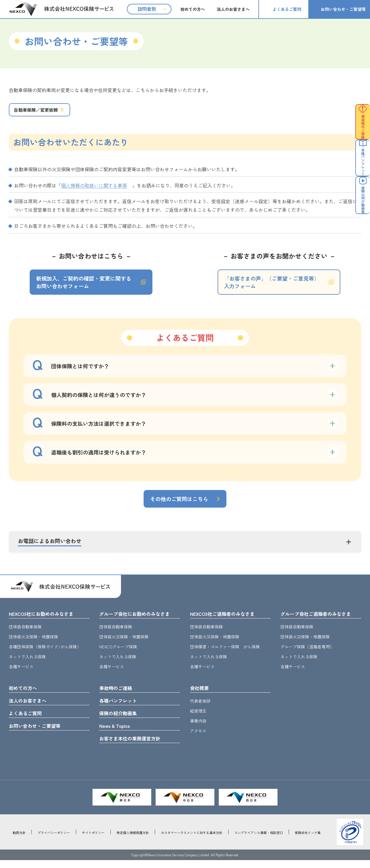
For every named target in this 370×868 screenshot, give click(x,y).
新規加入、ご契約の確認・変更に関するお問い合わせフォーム (84, 286)
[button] (185, 546)
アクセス (198, 736)
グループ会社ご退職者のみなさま (320, 618)
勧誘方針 (19, 840)
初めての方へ (193, 9)
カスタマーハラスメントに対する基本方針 (192, 840)
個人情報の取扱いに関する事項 (94, 190)
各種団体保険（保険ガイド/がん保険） (45, 652)
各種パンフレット (120, 706)
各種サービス (21, 672)
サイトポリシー (93, 840)
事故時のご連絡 (118, 693)
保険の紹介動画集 (120, 720)
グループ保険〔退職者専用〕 (307, 652)
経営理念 (198, 716)
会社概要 (201, 693)
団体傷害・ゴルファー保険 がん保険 (225, 652)
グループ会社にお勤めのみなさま (139, 618)
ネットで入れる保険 (27, 662)
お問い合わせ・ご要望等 (343, 9)
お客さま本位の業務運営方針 (134, 746)
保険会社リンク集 (308, 840)
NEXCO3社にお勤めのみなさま (45, 618)
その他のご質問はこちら (179, 503)
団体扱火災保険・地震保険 (33, 642)
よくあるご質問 (287, 9)
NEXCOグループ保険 (118, 652)
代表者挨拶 (200, 706)
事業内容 (198, 726)
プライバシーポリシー (54, 840)
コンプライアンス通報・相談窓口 (259, 840)
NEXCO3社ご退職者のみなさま (226, 618)
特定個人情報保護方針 (133, 840)
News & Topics (117, 733)
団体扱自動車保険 (25, 632)
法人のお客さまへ (233, 9)
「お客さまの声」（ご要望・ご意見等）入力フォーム (272, 286)
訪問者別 (147, 9)
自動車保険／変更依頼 (42, 112)
